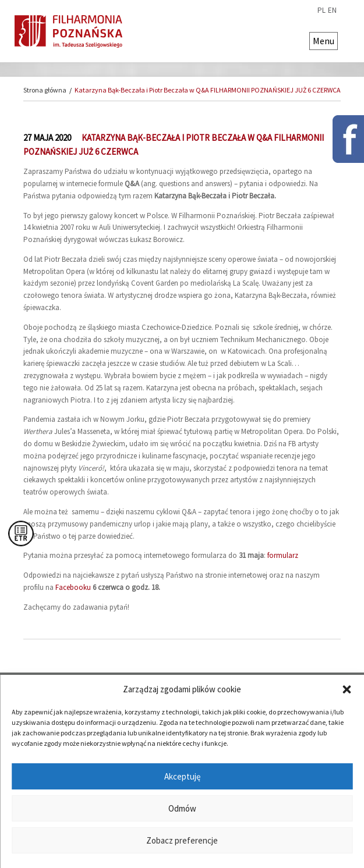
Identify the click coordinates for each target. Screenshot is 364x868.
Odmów (182, 808)
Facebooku (73, 587)
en (332, 10)
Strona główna (45, 90)
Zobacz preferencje (182, 840)
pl (321, 10)
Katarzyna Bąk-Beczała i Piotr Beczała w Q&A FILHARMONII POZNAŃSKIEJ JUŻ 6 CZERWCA (208, 90)
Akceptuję (182, 776)
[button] (347, 689)
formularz (283, 555)
